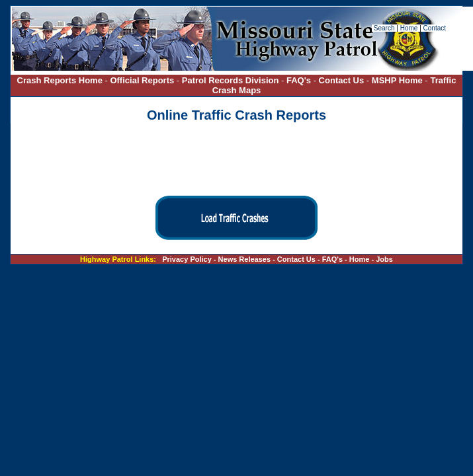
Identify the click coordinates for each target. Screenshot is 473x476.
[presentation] (236, 160)
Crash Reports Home (60, 80)
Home (409, 28)
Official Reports (142, 80)
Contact (435, 28)
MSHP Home (397, 80)
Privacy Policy (187, 259)
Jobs (384, 259)
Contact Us (343, 80)
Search (385, 28)
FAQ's (299, 80)
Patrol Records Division (231, 80)
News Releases (245, 259)
